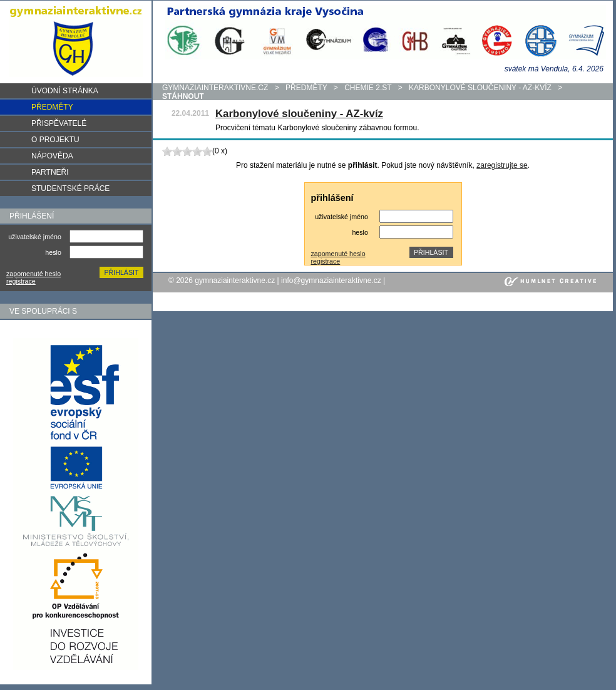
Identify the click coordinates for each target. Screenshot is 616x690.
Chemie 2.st (368, 88)
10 (207, 151)
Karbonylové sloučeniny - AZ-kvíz (480, 88)
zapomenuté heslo (33, 274)
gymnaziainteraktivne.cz (215, 88)
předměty (306, 88)
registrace (21, 281)
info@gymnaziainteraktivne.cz (331, 281)
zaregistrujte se (502, 165)
